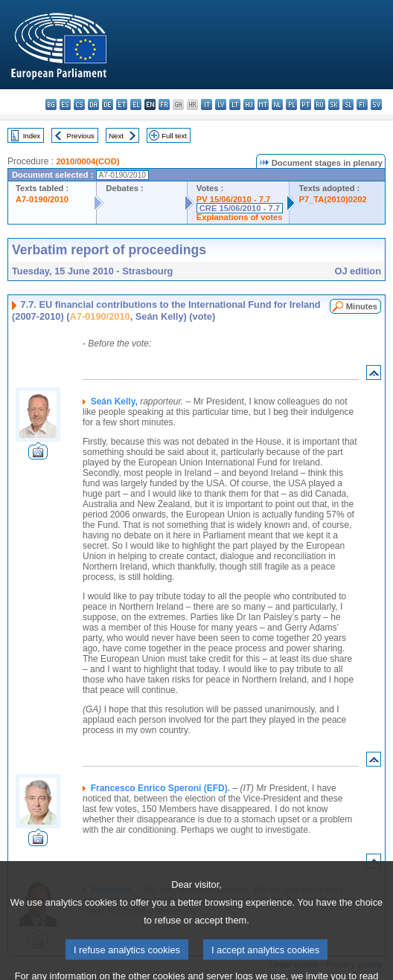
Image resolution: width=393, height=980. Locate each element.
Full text (174, 136)
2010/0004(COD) (87, 161)
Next (116, 136)
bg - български (51, 104)
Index (32, 136)
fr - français (164, 104)
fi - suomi (362, 104)
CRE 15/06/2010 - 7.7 (240, 208)
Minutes (362, 306)
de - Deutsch (108, 104)
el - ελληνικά (136, 104)
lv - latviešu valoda (221, 104)
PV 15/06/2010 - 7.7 (234, 199)
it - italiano (207, 104)
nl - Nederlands (277, 104)
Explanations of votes (240, 217)
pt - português (306, 104)
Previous (81, 136)
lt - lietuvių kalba (235, 104)
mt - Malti (263, 104)
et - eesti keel (122, 104)
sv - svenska (376, 104)
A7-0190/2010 (42, 199)
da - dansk (93, 104)
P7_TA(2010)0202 (332, 199)
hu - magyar (249, 104)
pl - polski (291, 104)
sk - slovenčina (334, 104)
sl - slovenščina (348, 104)
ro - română (320, 104)
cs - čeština (79, 104)
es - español (65, 104)
